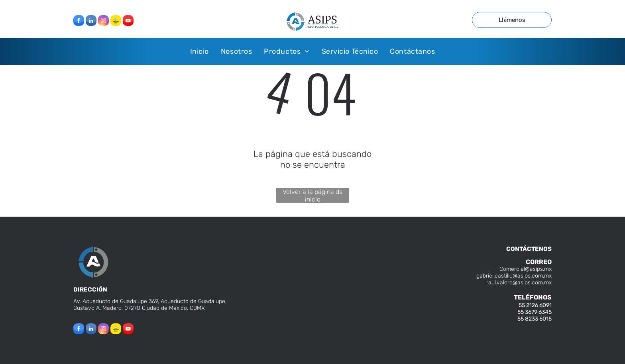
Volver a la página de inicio (313, 195)
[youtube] (128, 22)
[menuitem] (199, 51)
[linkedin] (91, 22)
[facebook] (79, 22)
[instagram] (103, 22)
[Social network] (116, 22)
